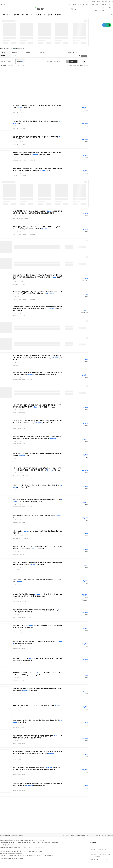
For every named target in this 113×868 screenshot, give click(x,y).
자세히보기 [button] (30, 848)
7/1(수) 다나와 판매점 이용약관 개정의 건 (13, 835)
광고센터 (104, 835)
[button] (96, 9)
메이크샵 (111, 2)
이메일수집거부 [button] (94, 859)
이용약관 (73, 835)
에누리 (93, 2)
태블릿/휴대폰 (71, 52)
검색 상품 (20, 62)
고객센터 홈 (92, 849)
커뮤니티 (98, 5)
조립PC (75, 5)
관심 (22, 110)
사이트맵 (98, 835)
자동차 (70, 5)
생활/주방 (42, 52)
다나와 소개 (66, 835)
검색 (84, 56)
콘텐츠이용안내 (39, 848)
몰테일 (99, 2)
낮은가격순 (10, 66)
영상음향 (28, 52)
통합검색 (16, 15)
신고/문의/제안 (100, 849)
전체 (4, 62)
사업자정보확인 (55, 843)
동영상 (50, 15)
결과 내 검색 (73, 61)
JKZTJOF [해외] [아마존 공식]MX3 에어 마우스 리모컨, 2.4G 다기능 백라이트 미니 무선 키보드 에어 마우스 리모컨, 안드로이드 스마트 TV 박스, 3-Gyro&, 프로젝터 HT (38, 358)
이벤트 (102, 5)
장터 (27, 15)
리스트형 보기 (79, 61)
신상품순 (23, 66)
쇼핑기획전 (92, 5)
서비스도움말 (108, 849)
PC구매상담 (85, 5)
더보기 (111, 5)
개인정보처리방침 (81, 835)
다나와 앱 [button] (3, 5)
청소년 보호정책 (91, 835)
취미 (55, 52)
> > (24, 160)
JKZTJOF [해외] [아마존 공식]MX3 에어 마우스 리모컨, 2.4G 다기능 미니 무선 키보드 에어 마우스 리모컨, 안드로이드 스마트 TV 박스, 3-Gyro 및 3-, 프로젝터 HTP (38, 277)
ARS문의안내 (106, 859)
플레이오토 (105, 2)
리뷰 (44, 15)
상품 (23, 15)
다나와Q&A (57, 15)
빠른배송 (16, 56)
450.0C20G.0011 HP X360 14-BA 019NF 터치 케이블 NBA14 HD (37, 705)
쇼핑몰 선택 (49, 61)
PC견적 (80, 5)
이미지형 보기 (82, 61)
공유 (111, 15)
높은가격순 (17, 66)
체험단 (106, 5)
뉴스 (32, 15)
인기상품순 (4, 66)
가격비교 (11, 62)
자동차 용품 (14, 52)
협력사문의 (110, 835)
